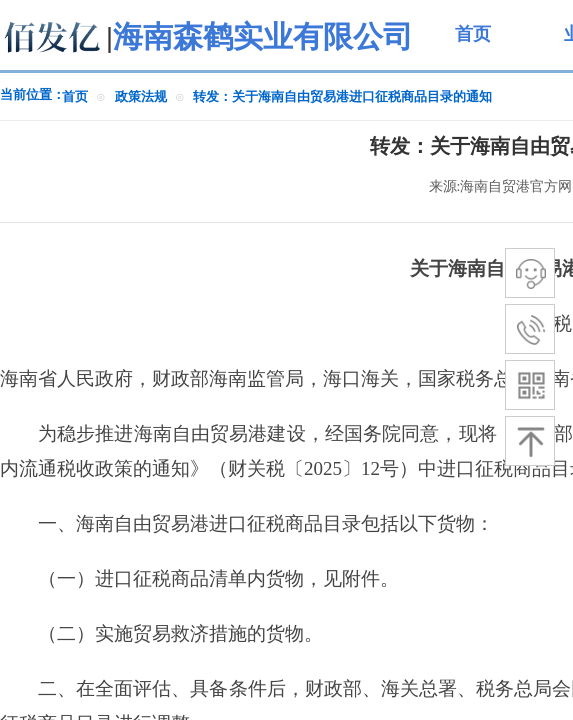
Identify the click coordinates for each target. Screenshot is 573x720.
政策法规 (141, 96)
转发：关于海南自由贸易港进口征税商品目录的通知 (342, 96)
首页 (75, 96)
